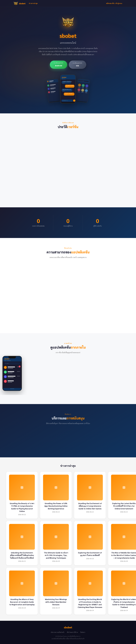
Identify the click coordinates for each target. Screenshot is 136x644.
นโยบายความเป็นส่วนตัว (58, 632)
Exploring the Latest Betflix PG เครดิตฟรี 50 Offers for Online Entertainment (124, 506)
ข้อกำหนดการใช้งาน (72, 632)
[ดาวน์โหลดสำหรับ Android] (59, 65)
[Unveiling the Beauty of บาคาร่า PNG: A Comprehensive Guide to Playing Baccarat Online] (22, 488)
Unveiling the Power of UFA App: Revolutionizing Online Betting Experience (56, 506)
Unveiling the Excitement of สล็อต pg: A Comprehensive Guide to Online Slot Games (90, 506)
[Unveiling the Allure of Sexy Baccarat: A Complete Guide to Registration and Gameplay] (22, 583)
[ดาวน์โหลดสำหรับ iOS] (77, 65)
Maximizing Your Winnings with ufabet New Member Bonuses (56, 602)
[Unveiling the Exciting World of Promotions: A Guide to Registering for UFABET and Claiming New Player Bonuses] (90, 583)
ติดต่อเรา (83, 632)
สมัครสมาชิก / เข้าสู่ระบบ (114, 3)
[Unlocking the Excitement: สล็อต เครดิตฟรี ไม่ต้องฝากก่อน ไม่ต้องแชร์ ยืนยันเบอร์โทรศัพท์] (22, 537)
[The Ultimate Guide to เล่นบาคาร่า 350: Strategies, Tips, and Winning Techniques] (56, 537)
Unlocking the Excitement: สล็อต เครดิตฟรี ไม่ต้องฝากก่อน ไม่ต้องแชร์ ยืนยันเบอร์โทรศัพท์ (22, 555)
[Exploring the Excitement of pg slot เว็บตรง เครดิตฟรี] (90, 537)
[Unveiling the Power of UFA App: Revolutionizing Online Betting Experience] (56, 488)
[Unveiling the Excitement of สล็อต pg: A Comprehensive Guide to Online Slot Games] (90, 488)
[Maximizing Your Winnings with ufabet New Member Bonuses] (56, 583)
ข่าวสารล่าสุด (33, 3)
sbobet (22, 3)
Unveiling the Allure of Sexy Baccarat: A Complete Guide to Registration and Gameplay (22, 602)
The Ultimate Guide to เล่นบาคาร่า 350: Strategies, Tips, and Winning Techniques (56, 555)
